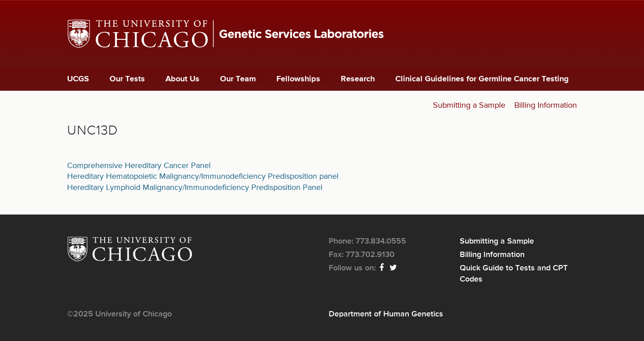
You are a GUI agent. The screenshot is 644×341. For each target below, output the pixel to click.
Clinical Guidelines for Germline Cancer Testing (482, 79)
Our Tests (127, 79)
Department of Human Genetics (386, 314)
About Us (182, 79)
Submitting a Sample (469, 105)
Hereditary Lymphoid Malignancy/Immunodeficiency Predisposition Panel (195, 188)
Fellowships (298, 79)
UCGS (78, 79)
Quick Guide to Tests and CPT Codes (514, 274)
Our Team (238, 79)
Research (358, 79)
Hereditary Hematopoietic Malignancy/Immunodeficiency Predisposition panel (203, 177)
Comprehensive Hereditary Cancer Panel (139, 166)
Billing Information (546, 105)
